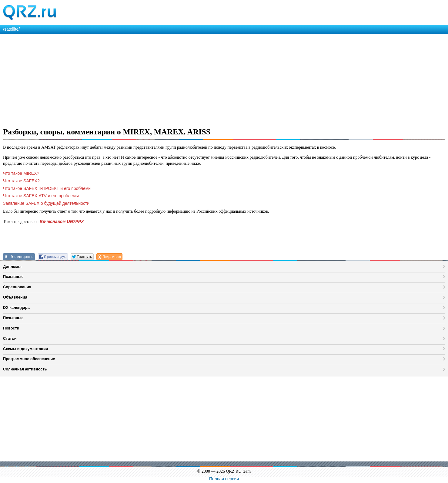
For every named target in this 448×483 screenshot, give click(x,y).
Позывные (13, 277)
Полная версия (224, 479)
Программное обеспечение (29, 359)
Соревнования (17, 287)
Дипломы (12, 267)
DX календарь (16, 307)
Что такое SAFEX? (21, 181)
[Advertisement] (182, 79)
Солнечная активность (25, 369)
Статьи (10, 338)
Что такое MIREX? (21, 173)
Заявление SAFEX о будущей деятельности (46, 203)
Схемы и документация (25, 349)
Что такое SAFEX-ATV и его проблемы (41, 196)
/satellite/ (11, 29)
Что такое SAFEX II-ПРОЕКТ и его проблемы (47, 188)
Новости (11, 328)
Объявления (15, 297)
